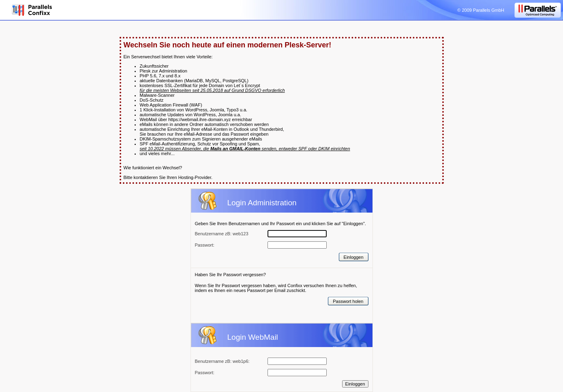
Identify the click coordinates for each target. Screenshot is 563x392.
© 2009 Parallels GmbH (481, 10)
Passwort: (205, 373)
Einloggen (354, 257)
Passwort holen (348, 301)
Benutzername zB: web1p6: (222, 361)
